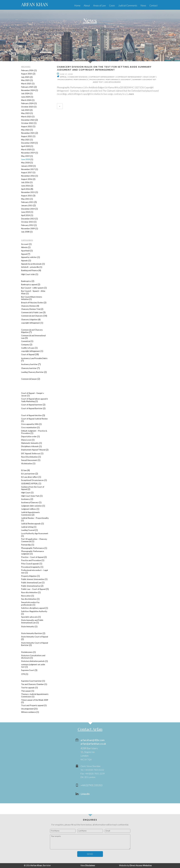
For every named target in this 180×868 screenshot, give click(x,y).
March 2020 (26, 150)
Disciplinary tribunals (30, 446)
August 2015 (27, 196)
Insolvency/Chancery (30, 502)
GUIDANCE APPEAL (30, 484)
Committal (26, 341)
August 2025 (27, 74)
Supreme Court (28, 670)
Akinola (24, 247)
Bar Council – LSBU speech (32, 288)
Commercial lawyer (29, 379)
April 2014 (26, 215)
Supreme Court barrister (31, 681)
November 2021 (28, 133)
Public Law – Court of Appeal (33, 589)
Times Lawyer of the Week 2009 (35, 700)
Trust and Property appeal (32, 705)
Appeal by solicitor (29, 257)
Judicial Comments (128, 5)
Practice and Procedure (31, 560)
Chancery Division (78, 77)
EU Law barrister (28, 474)
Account (25, 244)
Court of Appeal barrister (32, 405)
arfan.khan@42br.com (93, 740)
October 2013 (27, 222)
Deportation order (29, 437)
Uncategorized (113, 82)
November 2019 (28, 153)
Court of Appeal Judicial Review (34, 419)
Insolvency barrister (29, 364)
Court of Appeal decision (31, 415)
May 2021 (25, 140)
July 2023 (25, 110)
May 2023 (25, 113)
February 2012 (27, 225)
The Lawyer (26, 691)
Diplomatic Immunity (30, 443)
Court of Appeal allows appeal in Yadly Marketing (34, 400)
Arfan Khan (37, 865)
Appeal (63, 77)
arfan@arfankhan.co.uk (93, 744)
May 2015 (25, 199)
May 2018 (25, 163)
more (131, 94)
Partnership (26, 545)
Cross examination (29, 427)
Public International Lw (31, 586)
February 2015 (27, 202)
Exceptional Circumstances (32, 480)
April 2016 (26, 189)
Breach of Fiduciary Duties (32, 303)
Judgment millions (29, 509)
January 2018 (27, 166)
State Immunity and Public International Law (32, 621)
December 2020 (28, 143)
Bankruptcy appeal (29, 284)
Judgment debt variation (31, 506)
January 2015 (27, 205)
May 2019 (25, 156)
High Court (149, 77)
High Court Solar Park (30, 496)
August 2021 (27, 136)
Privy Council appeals (30, 564)
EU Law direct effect (29, 477)
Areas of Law (99, 5)
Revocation (26, 596)
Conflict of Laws (28, 348)
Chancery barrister (29, 368)
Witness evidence (28, 712)
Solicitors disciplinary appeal (33, 608)
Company (25, 345)
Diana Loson (26, 440)
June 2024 (26, 97)
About (87, 5)
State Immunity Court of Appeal (35, 637)
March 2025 (26, 84)
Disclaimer (90, 865)
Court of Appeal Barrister (32, 408)
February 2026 (27, 70)
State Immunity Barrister (32, 633)
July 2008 (25, 232)
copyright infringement (102, 77)
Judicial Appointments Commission (30, 514)
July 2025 (25, 77)
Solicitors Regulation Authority (34, 611)
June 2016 (26, 186)
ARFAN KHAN (35, 4)
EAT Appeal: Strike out (31, 453)
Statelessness (27, 652)
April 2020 (26, 146)
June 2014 (26, 212)
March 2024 (26, 100)
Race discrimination (29, 592)
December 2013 (28, 219)
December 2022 (28, 120)
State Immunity (28, 627)
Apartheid (25, 251)
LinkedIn (85, 794)
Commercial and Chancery (32, 316)
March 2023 (26, 117)
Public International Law (31, 583)
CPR (23, 674)
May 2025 (25, 80)
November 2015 (28, 192)
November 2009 (28, 229)
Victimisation (27, 463)
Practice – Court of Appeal (32, 557)
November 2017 (28, 169)
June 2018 (26, 159)
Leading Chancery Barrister (32, 372)
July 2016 (25, 182)
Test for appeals (28, 688)
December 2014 (28, 209)
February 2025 (27, 87)
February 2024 (27, 103)
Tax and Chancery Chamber (32, 684)
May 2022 (25, 130)
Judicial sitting (27, 527)
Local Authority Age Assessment (35, 533)
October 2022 (27, 123)
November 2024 (28, 90)
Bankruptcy (26, 281)
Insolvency (26, 499)
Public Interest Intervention (33, 579)
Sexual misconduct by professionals (30, 604)
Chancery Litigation (29, 320)
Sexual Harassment (29, 460)
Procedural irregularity (31, 567)
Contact (153, 5)
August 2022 (27, 126)
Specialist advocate (29, 617)
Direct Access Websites (141, 865)
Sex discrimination (29, 599)
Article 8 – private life (30, 267)
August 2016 (27, 179)
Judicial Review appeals (31, 524)
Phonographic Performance (73, 79)
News (143, 5)
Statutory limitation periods (33, 661)
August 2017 (27, 172)
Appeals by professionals (31, 264)
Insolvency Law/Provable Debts (34, 358)
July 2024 (25, 93)
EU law (24, 470)
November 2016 (28, 176)
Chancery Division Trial (31, 309)
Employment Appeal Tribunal (33, 450)
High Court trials (28, 274)
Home (77, 5)
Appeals (24, 261)
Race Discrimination (29, 457)
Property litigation (29, 576)
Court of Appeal (28, 354)
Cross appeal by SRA (30, 424)
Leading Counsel (28, 530)
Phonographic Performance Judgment (110, 79)
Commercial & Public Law (32, 312)
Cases (112, 5)
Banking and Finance (29, 270)
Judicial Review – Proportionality (35, 518)
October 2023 (27, 107)
